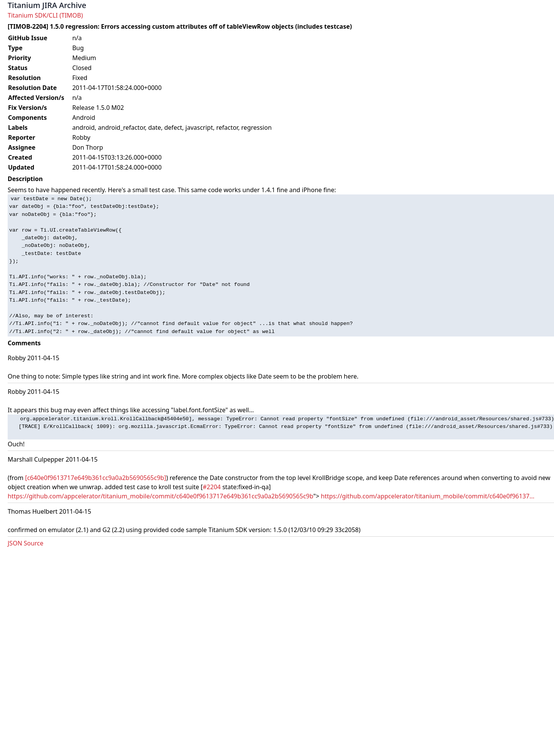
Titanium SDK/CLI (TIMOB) (45, 15)
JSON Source (25, 543)
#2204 (212, 487)
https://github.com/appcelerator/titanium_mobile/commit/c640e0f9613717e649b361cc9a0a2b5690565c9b (160, 496)
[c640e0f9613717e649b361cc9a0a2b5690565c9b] (96, 478)
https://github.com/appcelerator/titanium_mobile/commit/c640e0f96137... (428, 496)
